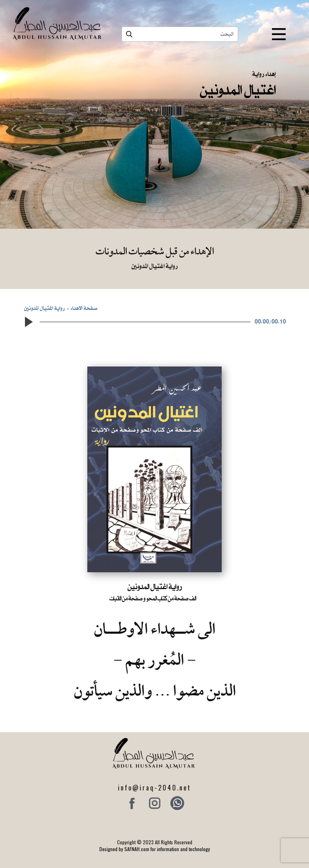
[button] (28, 322)
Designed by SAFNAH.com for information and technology (155, 849)
